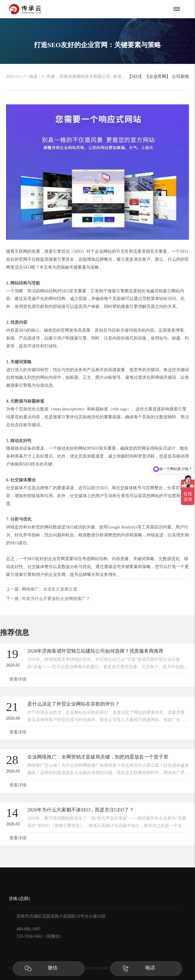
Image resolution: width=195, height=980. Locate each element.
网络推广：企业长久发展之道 (50, 589)
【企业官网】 (157, 77)
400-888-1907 (28, 929)
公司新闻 (180, 77)
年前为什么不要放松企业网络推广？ (56, 599)
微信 (53, 968)
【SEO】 (135, 77)
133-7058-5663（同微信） (40, 936)
